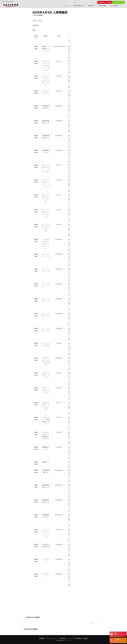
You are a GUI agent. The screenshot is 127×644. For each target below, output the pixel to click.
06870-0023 (36, 374)
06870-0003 (36, 77)
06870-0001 (36, 48)
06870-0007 (36, 137)
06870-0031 (36, 486)
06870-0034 (36, 531)
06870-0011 (36, 196)
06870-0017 (36, 285)
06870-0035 (36, 546)
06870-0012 (36, 211)
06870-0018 (36, 300)
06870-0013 (36, 226)
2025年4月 (36, 15)
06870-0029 (36, 463)
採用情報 (79, 638)
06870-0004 (36, 92)
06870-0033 (36, 516)
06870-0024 (36, 389)
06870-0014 (36, 241)
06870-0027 (36, 433)
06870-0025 (36, 404)
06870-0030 (36, 471)
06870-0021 (36, 344)
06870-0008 (36, 151)
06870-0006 (36, 122)
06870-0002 (36, 62)
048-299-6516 (118, 2)
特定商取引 (63, 638)
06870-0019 (36, 315)
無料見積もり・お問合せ (105, 2)
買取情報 (40, 15)
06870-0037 (36, 575)
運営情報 (42, 638)
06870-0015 (36, 255)
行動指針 (85, 638)
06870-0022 (36, 359)
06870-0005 (36, 107)
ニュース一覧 (71, 638)
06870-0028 (36, 448)
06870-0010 (36, 181)
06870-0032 (36, 501)
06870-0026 (36, 419)
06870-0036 (36, 560)
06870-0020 (36, 330)
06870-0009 (36, 166)
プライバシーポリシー (52, 638)
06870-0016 (36, 270)
